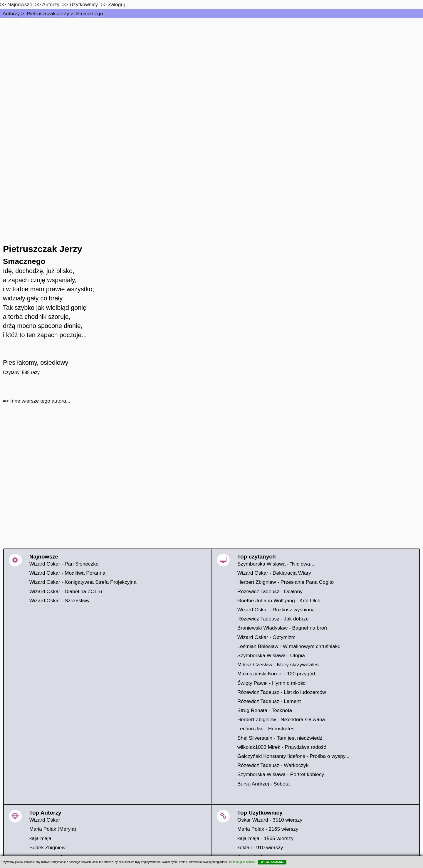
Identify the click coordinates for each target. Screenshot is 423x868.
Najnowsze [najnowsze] (20, 4)
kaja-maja (40, 838)
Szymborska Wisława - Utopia (271, 655)
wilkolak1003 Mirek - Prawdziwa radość (282, 747)
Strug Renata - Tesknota (265, 710)
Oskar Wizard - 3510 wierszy (270, 820)
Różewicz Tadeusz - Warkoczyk (273, 765)
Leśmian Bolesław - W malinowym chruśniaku (289, 646)
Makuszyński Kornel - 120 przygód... (278, 674)
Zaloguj (116, 4)
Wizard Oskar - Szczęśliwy (59, 600)
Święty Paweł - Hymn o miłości (272, 683)
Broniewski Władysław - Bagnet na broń (282, 628)
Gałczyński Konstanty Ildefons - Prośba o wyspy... (293, 756)
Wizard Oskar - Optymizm (266, 637)
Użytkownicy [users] (84, 4)
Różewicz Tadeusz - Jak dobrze (273, 619)
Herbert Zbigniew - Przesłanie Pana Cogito (286, 582)
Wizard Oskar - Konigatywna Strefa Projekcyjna (83, 582)
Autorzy (11, 14)
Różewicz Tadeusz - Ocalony (270, 591)
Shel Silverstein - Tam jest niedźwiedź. (281, 738)
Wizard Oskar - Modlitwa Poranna (67, 573)
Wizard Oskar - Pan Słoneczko (64, 564)
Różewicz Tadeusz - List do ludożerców (282, 692)
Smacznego (90, 14)
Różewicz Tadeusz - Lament (269, 701)
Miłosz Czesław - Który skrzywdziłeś (278, 665)
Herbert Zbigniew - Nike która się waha (281, 719)
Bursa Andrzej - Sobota (263, 784)
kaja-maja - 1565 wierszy (266, 838)
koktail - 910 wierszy (260, 847)
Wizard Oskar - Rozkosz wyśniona (276, 610)
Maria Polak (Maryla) (53, 829)
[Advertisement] (211, 62)
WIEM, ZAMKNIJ (272, 862)
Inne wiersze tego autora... (40, 401)
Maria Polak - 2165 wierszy (268, 829)
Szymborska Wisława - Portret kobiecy (281, 774)
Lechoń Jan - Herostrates (266, 729)
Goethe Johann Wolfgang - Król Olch (279, 600)
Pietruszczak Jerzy (48, 14)
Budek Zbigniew (47, 847)
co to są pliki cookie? (243, 862)
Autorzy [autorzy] (51, 4)
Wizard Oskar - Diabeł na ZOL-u (66, 591)
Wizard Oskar (45, 820)
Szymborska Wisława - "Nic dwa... (276, 564)
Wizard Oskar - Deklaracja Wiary (274, 573)
